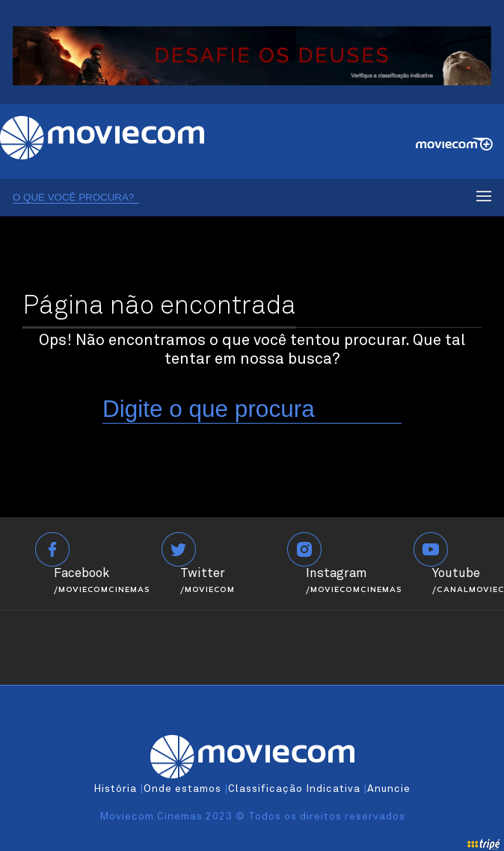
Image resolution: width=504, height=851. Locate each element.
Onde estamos (182, 789)
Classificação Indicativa (294, 789)
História (115, 789)
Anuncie (389, 789)
